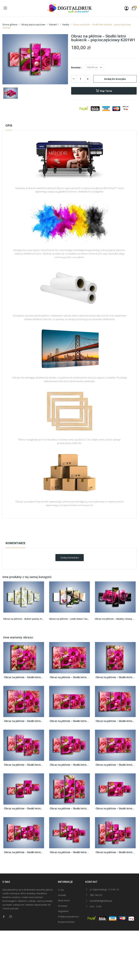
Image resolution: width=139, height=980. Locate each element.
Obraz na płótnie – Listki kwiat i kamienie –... (69, 619)
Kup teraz (104, 91)
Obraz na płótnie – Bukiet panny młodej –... (24, 619)
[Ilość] (81, 79)
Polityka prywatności (68, 917)
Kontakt (62, 895)
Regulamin (63, 911)
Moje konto (64, 900)
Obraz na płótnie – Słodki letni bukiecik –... (24, 677)
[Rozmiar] (95, 67)
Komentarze (16, 543)
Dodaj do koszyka (115, 79)
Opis (9, 125)
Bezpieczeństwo (66, 922)
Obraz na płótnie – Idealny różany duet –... (115, 619)
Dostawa (63, 906)
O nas (61, 890)
